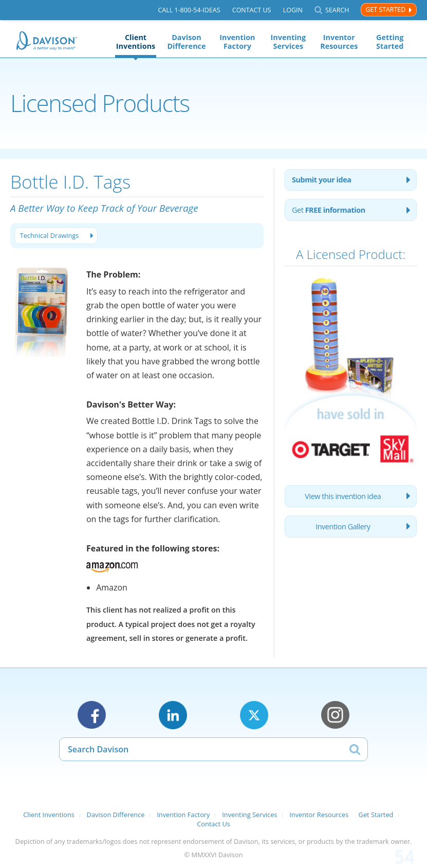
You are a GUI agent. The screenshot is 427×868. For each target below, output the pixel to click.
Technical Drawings (50, 235)
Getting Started (390, 42)
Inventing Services (289, 42)
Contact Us (252, 10)
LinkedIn (173, 715)
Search (337, 10)
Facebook (92, 715)
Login (293, 10)
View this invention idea (343, 496)
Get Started (385, 10)
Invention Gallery (343, 527)
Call (189, 10)
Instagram (335, 715)
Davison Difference (186, 42)
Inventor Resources (339, 42)
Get (329, 210)
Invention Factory (237, 42)
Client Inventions (136, 42)
